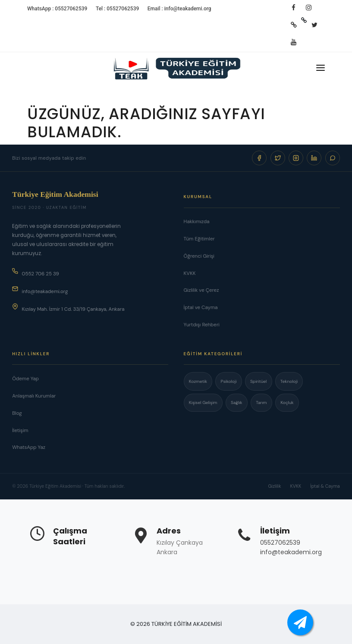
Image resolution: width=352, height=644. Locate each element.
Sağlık (237, 402)
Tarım (261, 402)
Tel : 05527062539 (117, 9)
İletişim (20, 431)
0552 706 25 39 (36, 273)
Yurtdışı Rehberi (202, 325)
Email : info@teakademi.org (179, 9)
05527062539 (280, 543)
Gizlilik (275, 486)
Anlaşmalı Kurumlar (34, 396)
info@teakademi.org (40, 290)
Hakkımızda (197, 222)
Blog (17, 413)
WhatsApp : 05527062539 (57, 9)
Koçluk (287, 402)
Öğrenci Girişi (199, 256)
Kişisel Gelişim (203, 402)
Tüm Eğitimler (199, 239)
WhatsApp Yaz (29, 447)
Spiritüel (258, 381)
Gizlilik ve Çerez (201, 290)
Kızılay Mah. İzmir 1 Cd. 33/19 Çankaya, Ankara (68, 308)
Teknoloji (289, 381)
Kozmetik (198, 381)
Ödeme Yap (25, 379)
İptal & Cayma (325, 486)
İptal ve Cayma (201, 308)
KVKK (190, 273)
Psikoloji (229, 381)
